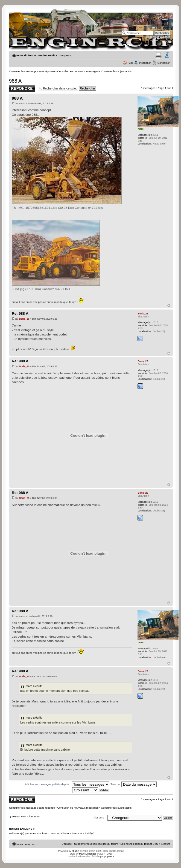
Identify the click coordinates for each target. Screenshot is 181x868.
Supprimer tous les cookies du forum (96, 844)
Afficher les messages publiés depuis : (67, 784)
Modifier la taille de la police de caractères (167, 56)
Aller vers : (99, 818)
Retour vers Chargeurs (26, 816)
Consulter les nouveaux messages (78, 71)
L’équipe (67, 844)
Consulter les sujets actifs (116, 71)
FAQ (130, 63)
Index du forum (26, 55)
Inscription (145, 63)
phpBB (76, 851)
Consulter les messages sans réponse (32, 71)
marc (22, 103)
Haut (169, 306)
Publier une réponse (22, 89)
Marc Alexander (88, 854)
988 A (15, 81)
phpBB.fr (109, 857)
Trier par (134, 784)
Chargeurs (64, 55)
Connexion (164, 63)
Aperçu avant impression (158, 56)
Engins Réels (47, 55)
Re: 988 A (20, 313)
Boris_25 (24, 319)
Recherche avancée (158, 37)
